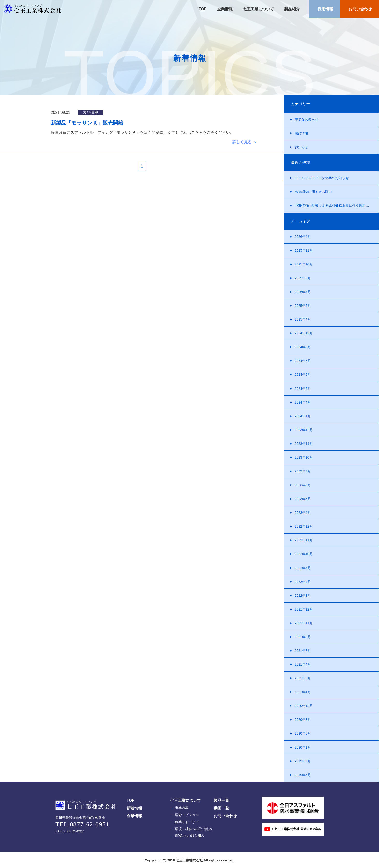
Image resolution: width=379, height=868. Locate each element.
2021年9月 (303, 637)
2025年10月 (304, 264)
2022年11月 (304, 540)
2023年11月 (304, 444)
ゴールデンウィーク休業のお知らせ (322, 178)
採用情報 (325, 9)
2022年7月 (303, 568)
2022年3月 (303, 596)
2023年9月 (303, 471)
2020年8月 (303, 720)
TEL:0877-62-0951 (82, 824)
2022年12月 (304, 526)
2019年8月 (303, 761)
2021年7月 (303, 651)
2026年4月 (303, 237)
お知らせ (301, 147)
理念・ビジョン (187, 815)
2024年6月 (303, 375)
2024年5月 (303, 389)
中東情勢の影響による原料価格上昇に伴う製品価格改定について (337, 206)
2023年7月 (303, 485)
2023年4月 (303, 513)
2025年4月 (303, 319)
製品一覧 (221, 800)
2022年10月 (304, 554)
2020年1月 (303, 747)
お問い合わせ (360, 9)
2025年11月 (304, 250)
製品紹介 (292, 9)
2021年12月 (304, 609)
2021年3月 (303, 678)
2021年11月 (304, 623)
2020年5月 (303, 733)
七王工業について (258, 9)
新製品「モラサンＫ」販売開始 (87, 123)
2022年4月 (303, 582)
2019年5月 (303, 775)
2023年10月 (304, 457)
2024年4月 (303, 402)
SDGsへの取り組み (190, 836)
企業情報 (224, 9)
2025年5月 (303, 306)
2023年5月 (303, 499)
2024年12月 (304, 333)
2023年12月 (304, 430)
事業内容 (182, 808)
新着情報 (134, 808)
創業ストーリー (187, 822)
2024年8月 (303, 347)
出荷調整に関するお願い (313, 192)
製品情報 (301, 133)
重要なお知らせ (306, 119)
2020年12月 (304, 706)
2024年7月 (303, 361)
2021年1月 (303, 692)
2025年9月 (303, 278)
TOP (203, 9)
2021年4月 (303, 664)
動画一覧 (221, 808)
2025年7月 (303, 292)
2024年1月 (303, 416)
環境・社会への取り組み (194, 829)
